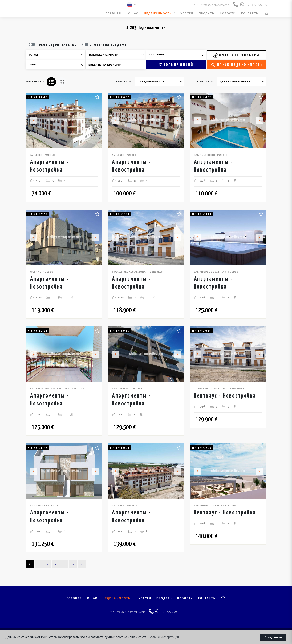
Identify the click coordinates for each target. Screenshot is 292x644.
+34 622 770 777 (254, 5)
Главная (113, 13)
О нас (133, 13)
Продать (207, 13)
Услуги (187, 13)
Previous (31, 120)
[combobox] (56, 55)
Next (97, 120)
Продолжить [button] (273, 637)
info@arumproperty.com (212, 5)
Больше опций (176, 65)
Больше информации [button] (164, 637)
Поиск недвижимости (237, 65)
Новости (228, 13)
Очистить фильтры (236, 55)
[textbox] (58, 55)
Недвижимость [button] (160, 13)
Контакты (250, 13)
